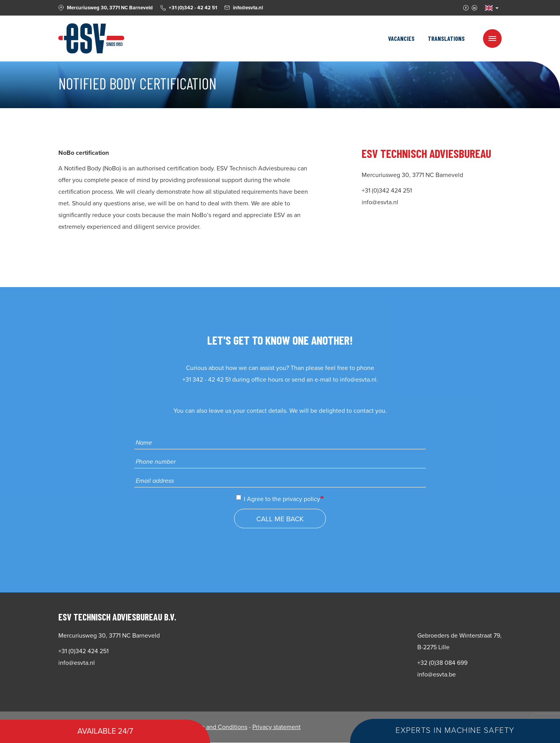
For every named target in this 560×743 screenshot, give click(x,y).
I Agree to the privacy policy (278, 499)
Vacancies (401, 38)
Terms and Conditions (218, 727)
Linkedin (474, 8)
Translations (446, 38)
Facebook (466, 8)
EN (489, 8)
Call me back (280, 519)
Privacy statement (276, 727)
